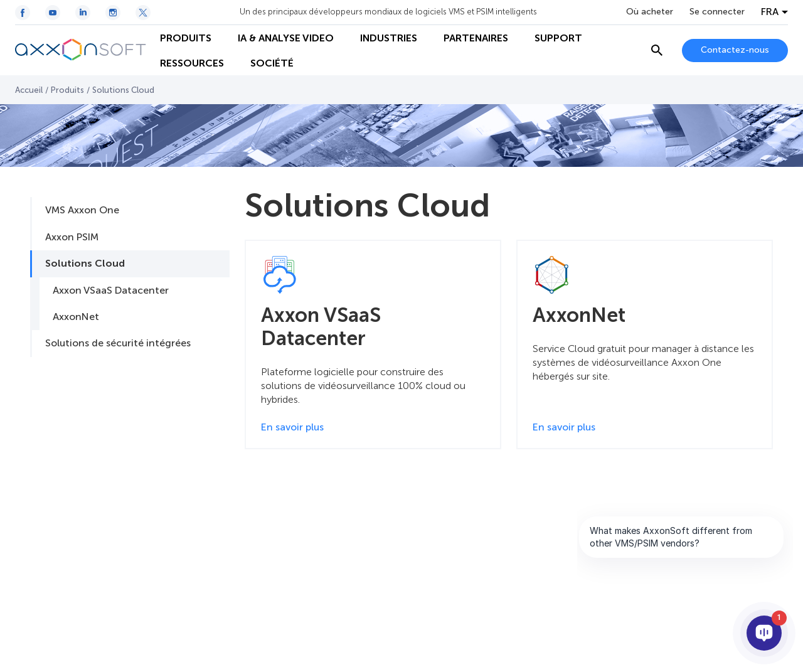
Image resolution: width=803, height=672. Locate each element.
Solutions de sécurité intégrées (118, 343)
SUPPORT (558, 38)
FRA (770, 12)
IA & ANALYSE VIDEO (286, 38)
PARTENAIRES (476, 38)
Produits (67, 90)
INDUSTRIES (389, 38)
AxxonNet (76, 317)
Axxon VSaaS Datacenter (111, 290)
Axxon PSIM (72, 237)
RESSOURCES (192, 63)
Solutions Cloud (85, 263)
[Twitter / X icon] (143, 13)
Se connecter (717, 12)
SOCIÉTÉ (272, 63)
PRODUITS (186, 38)
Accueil (29, 90)
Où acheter (650, 12)
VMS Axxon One (82, 210)
